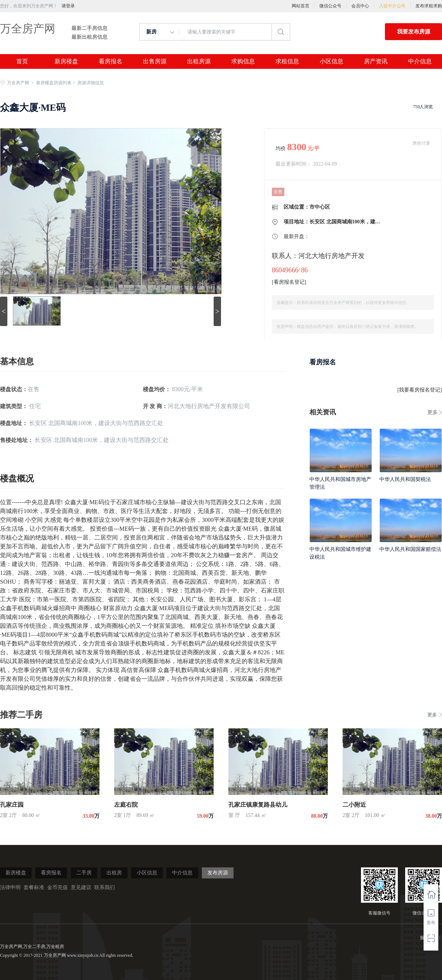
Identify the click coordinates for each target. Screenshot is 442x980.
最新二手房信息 (90, 28)
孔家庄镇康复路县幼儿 (258, 805)
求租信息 (287, 61)
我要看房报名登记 (420, 390)
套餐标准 (34, 887)
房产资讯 (376, 61)
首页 (22, 61)
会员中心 (360, 6)
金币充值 (57, 887)
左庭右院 (126, 805)
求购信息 (243, 61)
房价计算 (421, 143)
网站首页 (301, 6)
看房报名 (110, 61)
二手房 (84, 873)
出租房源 (199, 61)
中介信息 (420, 61)
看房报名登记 (289, 282)
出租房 (114, 873)
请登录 (68, 6)
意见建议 (81, 887)
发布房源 (218, 873)
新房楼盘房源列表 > (56, 83)
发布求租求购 (429, 6)
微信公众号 (330, 6)
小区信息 (331, 61)
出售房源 (155, 61)
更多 (432, 412)
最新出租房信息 (90, 37)
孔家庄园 (12, 805)
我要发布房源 (414, 32)
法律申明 (10, 887)
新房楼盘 (66, 61)
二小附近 (354, 805)
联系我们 (105, 887)
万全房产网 (28, 29)
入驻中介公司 (392, 6)
